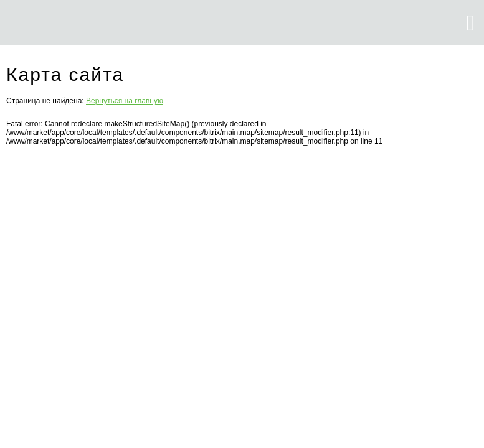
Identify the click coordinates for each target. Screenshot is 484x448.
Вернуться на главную (125, 101)
